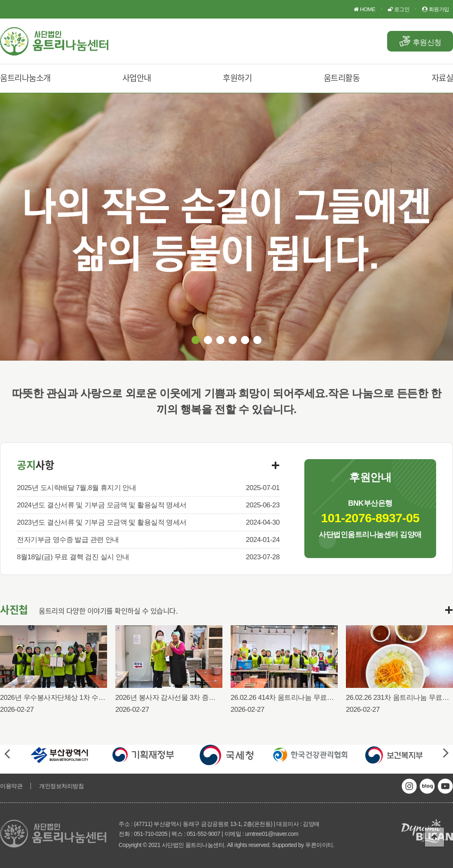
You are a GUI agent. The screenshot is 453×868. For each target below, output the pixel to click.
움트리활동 (342, 78)
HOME (364, 9)
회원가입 (436, 9)
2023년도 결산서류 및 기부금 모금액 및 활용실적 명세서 (102, 522)
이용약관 (11, 786)
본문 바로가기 (0, 0)
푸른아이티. (320, 845)
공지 (35, 465)
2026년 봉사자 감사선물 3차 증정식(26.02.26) (184, 698)
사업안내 (137, 78)
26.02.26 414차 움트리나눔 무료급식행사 (292, 698)
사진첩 (14, 609)
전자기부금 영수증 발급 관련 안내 (68, 540)
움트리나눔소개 (25, 78)
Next (446, 753)
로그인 (399, 9)
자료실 (442, 78)
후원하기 (237, 78)
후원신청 (427, 42)
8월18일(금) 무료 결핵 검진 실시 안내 (73, 557)
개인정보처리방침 (61, 786)
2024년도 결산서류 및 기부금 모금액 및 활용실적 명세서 (102, 505)
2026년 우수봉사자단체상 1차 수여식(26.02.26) (71, 698)
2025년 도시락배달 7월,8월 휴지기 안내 (76, 488)
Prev (7, 753)
